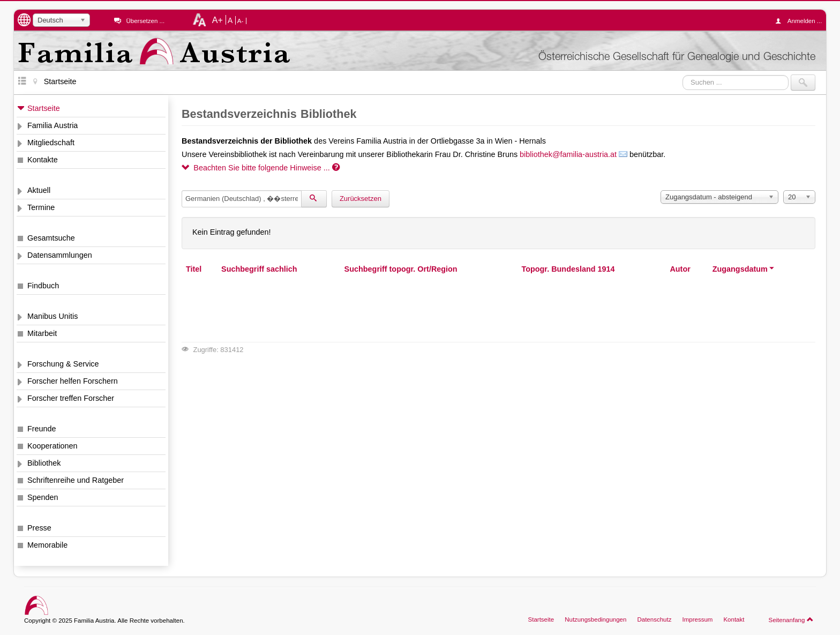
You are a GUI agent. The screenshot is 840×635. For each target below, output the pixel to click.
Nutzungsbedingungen (595, 619)
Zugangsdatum (744, 269)
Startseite (44, 108)
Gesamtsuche (51, 238)
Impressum (697, 619)
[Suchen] (314, 199)
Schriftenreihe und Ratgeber (76, 480)
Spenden (43, 497)
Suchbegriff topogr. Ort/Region (401, 269)
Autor (680, 269)
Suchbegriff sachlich (259, 269)
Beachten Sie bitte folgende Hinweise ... (261, 168)
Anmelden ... (801, 21)
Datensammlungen (60, 255)
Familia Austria (52, 125)
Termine (41, 207)
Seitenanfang (791, 619)
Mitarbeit (42, 333)
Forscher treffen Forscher (71, 398)
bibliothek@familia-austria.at (568, 154)
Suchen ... (683, 75)
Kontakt (734, 619)
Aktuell (39, 190)
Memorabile (47, 545)
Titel (194, 269)
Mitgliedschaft (51, 143)
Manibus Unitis (52, 316)
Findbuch (43, 286)
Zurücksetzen (361, 199)
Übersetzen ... (145, 21)
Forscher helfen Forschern (73, 381)
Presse (39, 528)
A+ (217, 20)
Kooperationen (52, 446)
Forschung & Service (63, 364)
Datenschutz (654, 619)
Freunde (42, 429)
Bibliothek (44, 463)
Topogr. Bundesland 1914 (568, 269)
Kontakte (43, 160)
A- (241, 21)
